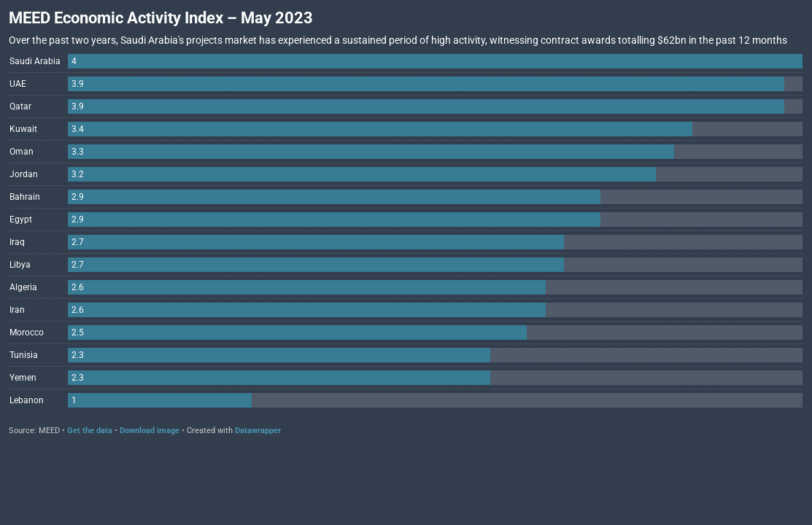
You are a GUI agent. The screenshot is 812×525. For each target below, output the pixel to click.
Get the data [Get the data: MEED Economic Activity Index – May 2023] (90, 431)
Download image (150, 431)
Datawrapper (258, 431)
